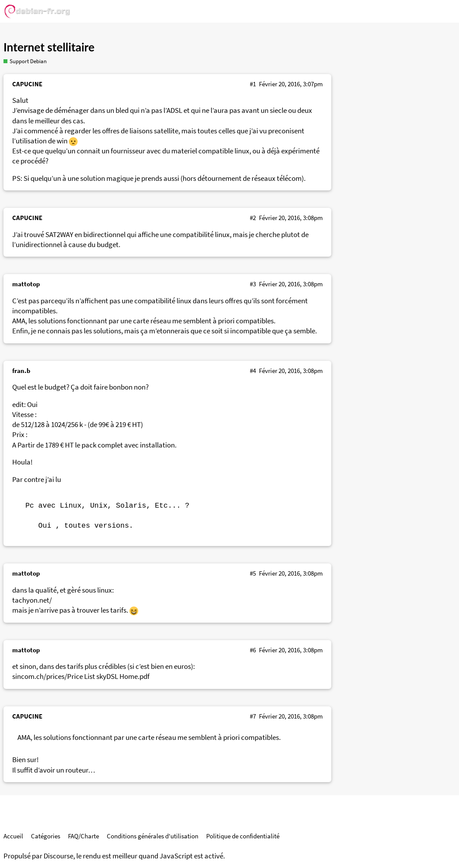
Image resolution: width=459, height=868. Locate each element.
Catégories (46, 836)
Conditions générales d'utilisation (153, 836)
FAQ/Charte (83, 836)
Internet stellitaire (49, 47)
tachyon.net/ (32, 600)
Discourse (58, 856)
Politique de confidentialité (243, 836)
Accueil (13, 836)
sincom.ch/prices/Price (48, 676)
